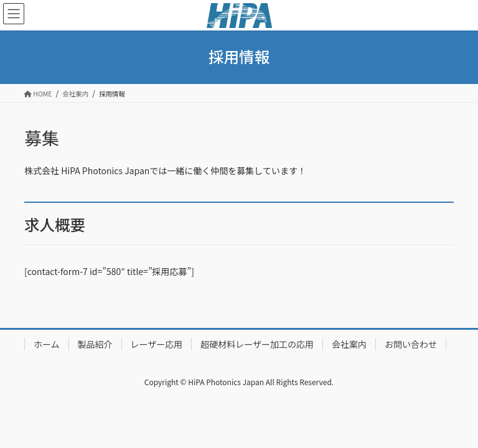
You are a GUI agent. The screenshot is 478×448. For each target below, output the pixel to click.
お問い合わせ (411, 344)
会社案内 (349, 344)
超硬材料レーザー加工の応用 (257, 344)
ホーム (47, 344)
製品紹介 (95, 344)
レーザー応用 (157, 344)
